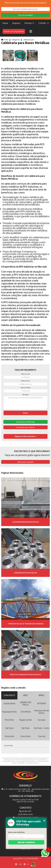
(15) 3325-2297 (25, 811)
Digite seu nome (26, 374)
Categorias (16, 40)
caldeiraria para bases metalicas (28, 40)
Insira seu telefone (16, 832)
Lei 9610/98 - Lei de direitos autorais (28, 763)
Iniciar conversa (26, 842)
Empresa (16, 23)
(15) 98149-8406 (26, 814)
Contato (42, 23)
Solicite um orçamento (14, 31)
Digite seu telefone (26, 388)
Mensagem (26, 395)
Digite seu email (26, 381)
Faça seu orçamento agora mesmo (26, 9)
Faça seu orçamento (26, 15)
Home (5, 23)
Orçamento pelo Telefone (26, 427)
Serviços (28, 23)
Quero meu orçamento (25, 462)
